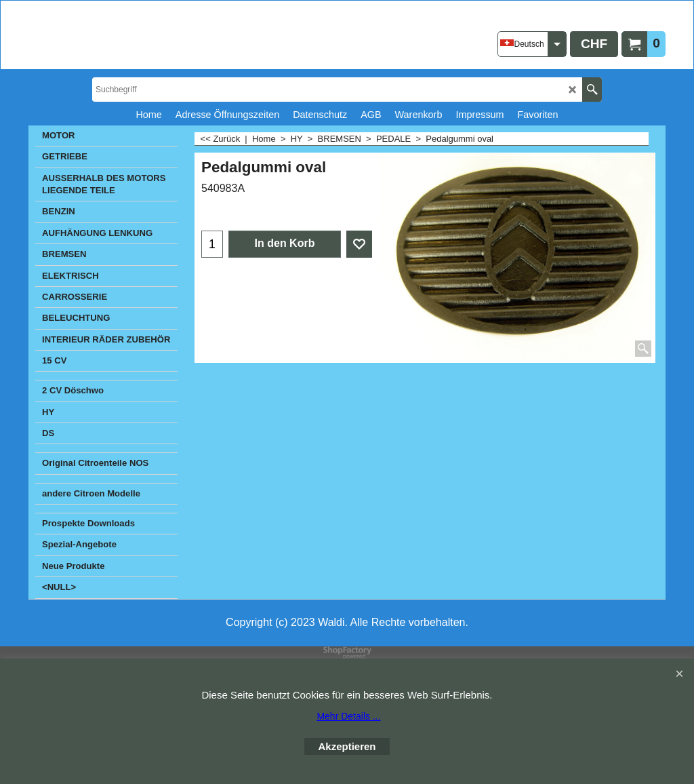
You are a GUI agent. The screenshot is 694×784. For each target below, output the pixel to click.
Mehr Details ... (348, 716)
